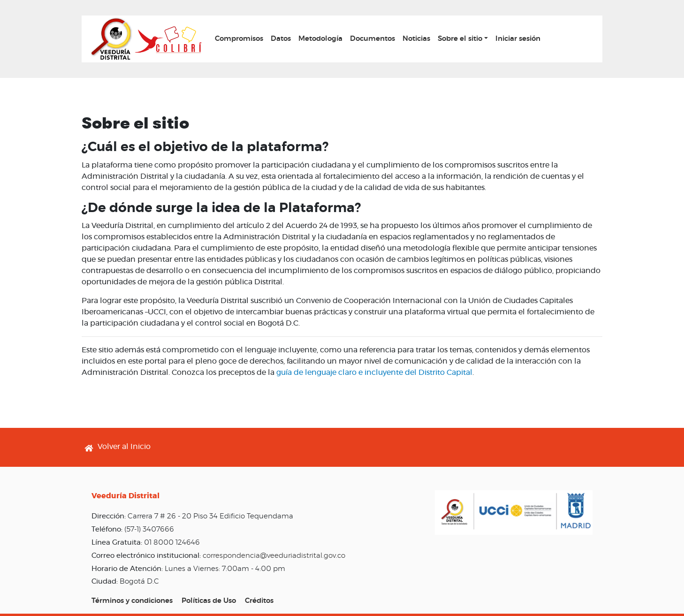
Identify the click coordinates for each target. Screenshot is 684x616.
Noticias (416, 39)
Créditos (259, 601)
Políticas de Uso (209, 601)
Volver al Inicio (124, 447)
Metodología (320, 39)
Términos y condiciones (132, 601)
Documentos (372, 39)
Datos (281, 39)
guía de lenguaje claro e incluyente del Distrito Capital (374, 373)
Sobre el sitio (460, 39)
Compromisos (239, 39)
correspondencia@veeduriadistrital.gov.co (274, 556)
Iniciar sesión (518, 39)
